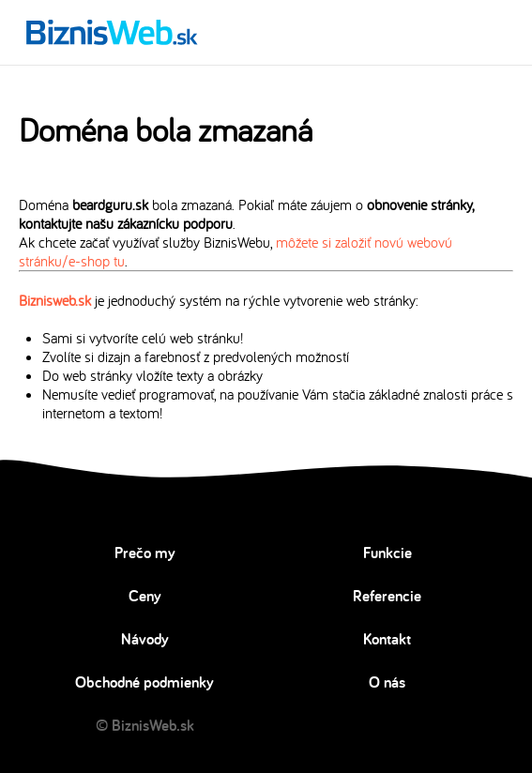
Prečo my (145, 553)
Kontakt (387, 639)
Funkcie (388, 553)
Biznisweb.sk (55, 300)
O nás (387, 682)
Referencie (387, 596)
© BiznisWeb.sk (145, 725)
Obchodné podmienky (144, 682)
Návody (145, 639)
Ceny (145, 596)
